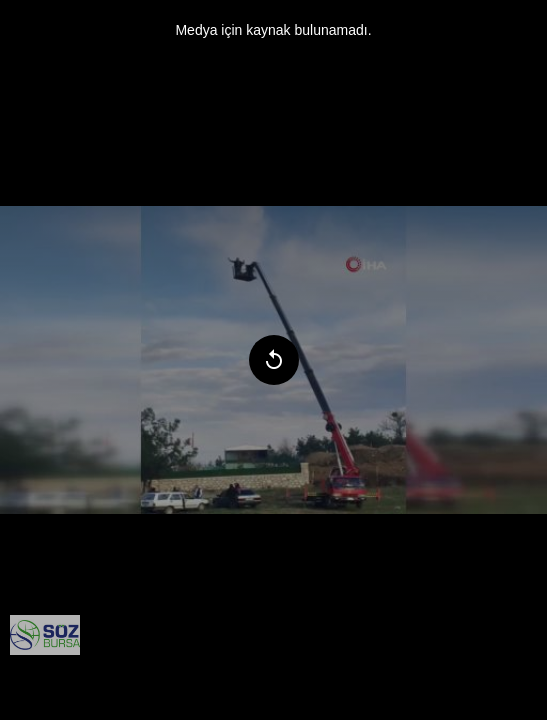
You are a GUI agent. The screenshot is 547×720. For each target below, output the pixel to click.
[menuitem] (45, 635)
